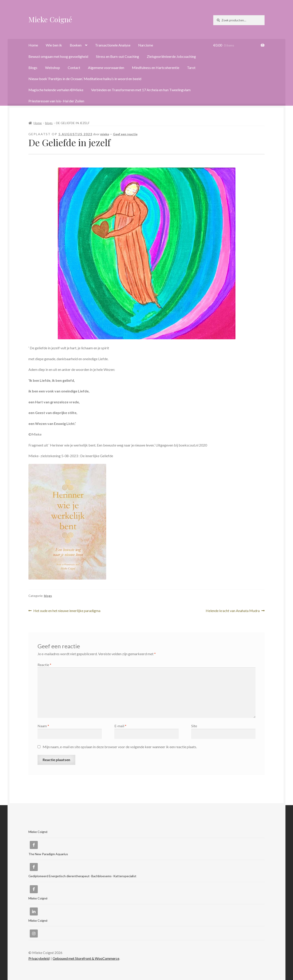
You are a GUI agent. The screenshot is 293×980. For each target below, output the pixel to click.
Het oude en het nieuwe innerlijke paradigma (67, 611)
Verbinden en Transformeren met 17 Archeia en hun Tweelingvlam (141, 90)
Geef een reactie (125, 134)
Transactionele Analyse (113, 45)
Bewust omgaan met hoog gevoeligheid (58, 56)
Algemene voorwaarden (106, 68)
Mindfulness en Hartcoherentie (156, 68)
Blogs (33, 68)
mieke (105, 134)
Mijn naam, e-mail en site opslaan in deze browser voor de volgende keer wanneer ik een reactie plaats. (120, 747)
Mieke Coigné (50, 19)
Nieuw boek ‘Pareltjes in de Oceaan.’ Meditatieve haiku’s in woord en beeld (85, 79)
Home (33, 45)
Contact (74, 68)
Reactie (44, 665)
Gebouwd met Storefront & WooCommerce (86, 958)
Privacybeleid (39, 958)
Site (194, 726)
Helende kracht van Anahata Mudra (233, 611)
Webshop (53, 68)
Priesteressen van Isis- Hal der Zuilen (56, 101)
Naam (43, 726)
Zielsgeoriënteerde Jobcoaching (171, 56)
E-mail (120, 726)
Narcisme (146, 45)
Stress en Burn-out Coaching (118, 56)
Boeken (76, 45)
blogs (49, 123)
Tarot (191, 68)
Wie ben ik (54, 45)
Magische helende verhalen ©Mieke (56, 90)
